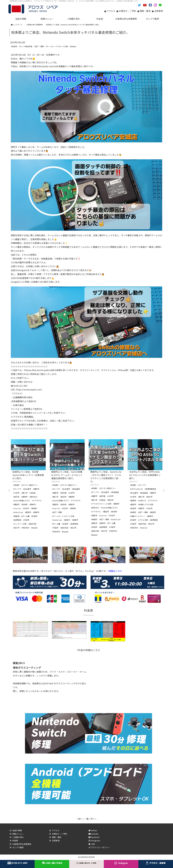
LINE (93, 844)
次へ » (93, 819)
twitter (93, 830)
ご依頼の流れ (18, 837)
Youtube (93, 834)
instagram (94, 841)
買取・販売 (145, 11)
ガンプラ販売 (18, 847)
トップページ (17, 25)
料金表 (15, 841)
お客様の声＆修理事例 (22, 844)
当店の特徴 (17, 830)
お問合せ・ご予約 (127, 11)
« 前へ (80, 819)
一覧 (86, 819)
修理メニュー (18, 834)
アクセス (111, 11)
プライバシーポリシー (100, 847)
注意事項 (159, 11)
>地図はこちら (115, 571)
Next (164, 491)
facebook (94, 837)
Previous (9, 491)
